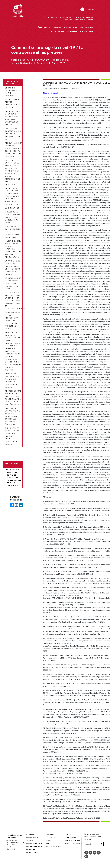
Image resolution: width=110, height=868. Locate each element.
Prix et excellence (34, 846)
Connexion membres (83, 18)
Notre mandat (50, 838)
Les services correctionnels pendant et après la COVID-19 (13, 134)
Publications (87, 32)
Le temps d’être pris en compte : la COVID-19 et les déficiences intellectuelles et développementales (15, 301)
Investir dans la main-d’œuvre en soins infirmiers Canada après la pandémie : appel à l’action (13, 249)
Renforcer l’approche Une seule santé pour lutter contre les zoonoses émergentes (13, 416)
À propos (68, 20)
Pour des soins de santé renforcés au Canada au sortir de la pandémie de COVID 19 (12, 321)
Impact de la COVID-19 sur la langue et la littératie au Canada (13, 217)
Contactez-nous (72, 840)
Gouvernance (86, 27)
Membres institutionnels (34, 843)
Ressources (66, 18)
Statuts (48, 843)
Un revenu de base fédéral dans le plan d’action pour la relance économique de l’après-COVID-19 (13, 196)
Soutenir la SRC (50, 18)
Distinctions (70, 27)
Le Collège (30, 841)
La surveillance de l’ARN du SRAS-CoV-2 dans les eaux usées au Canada (13, 283)
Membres (57, 27)
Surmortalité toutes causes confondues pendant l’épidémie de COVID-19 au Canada (12, 436)
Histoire (48, 841)
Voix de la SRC (12, 208)
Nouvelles (72, 32)
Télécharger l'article (51, 93)
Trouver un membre (74, 843)
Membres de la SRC (33, 838)
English (91, 10)
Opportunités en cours (53, 846)
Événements (44, 27)
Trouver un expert (84, 20)
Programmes (58, 32)
